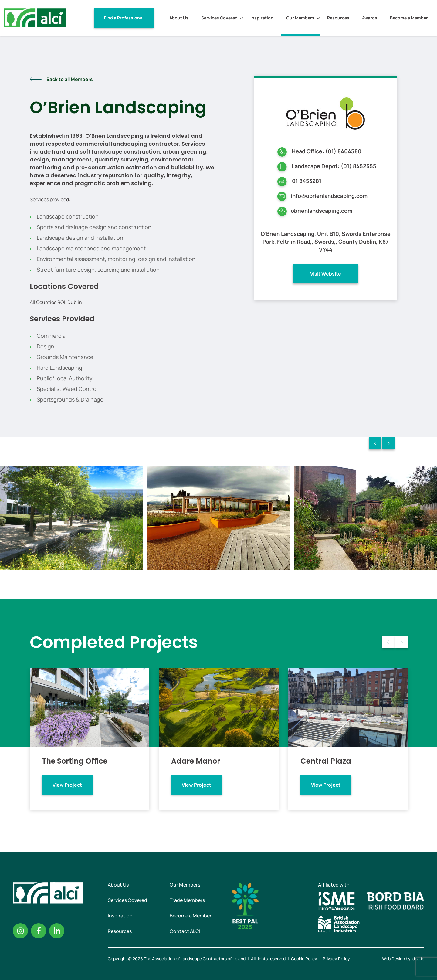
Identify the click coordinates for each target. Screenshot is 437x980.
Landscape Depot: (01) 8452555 (334, 166)
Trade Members (187, 900)
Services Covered (219, 18)
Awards (370, 18)
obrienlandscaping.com (322, 211)
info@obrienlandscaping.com (329, 196)
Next (388, 443)
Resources (338, 18)
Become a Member (409, 18)
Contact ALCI (185, 931)
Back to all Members (70, 79)
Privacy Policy (336, 959)
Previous (375, 443)
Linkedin (57, 931)
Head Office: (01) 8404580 (327, 151)
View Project (67, 785)
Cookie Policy (304, 959)
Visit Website (326, 274)
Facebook (39, 931)
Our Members (300, 18)
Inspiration (262, 18)
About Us (179, 18)
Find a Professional (124, 18)
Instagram (20, 931)
